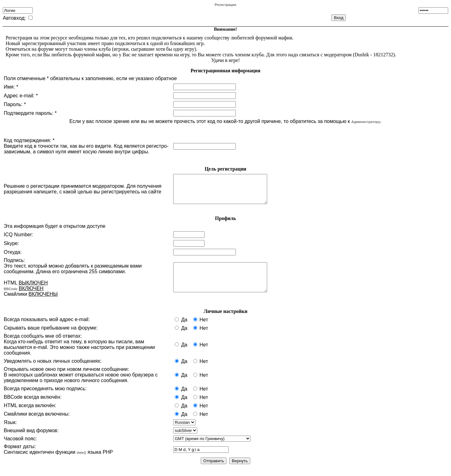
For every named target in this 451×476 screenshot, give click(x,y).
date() (81, 458)
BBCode (10, 294)
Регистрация (226, 5)
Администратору (366, 122)
